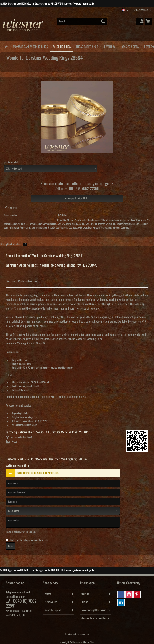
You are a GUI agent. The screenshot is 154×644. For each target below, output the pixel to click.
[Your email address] (63, 493)
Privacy (84, 602)
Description (6, 244)
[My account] (139, 21)
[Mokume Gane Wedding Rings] (30, 46)
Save (10, 546)
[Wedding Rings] (62, 47)
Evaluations (19, 244)
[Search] (103, 21)
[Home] (6, 46)
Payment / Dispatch (53, 610)
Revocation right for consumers (95, 610)
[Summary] (63, 502)
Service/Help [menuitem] (141, 10)
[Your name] (63, 483)
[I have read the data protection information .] (7, 540)
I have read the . (29, 540)
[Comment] (63, 511)
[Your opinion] (63, 522)
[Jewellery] (109, 46)
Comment (11, 208)
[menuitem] (82, 23)
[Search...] (82, 21)
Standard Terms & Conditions (94, 618)
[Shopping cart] (148, 21)
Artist (11, 442)
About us (85, 594)
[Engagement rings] (87, 46)
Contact (47, 594)
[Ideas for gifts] (130, 46)
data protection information (35, 540)
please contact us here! (19, 437)
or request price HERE (77, 198)
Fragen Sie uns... (51, 602)
